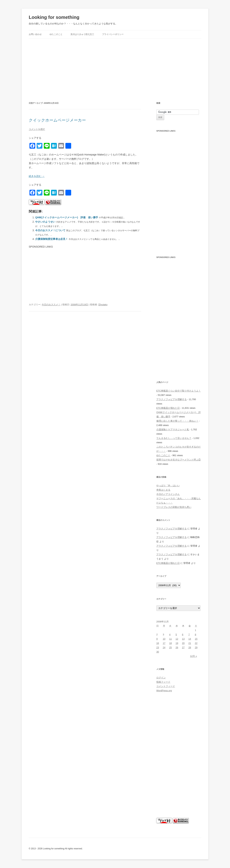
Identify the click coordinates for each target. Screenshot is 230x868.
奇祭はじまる (163, 490)
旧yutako (103, 305)
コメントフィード (166, 686)
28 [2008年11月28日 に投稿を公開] (190, 647)
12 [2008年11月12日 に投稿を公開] (177, 639)
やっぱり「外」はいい (168, 486)
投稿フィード (163, 682)
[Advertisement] (115, 65)
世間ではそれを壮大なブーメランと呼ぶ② (179, 460)
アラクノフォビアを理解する (172, 399)
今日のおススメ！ (51, 305)
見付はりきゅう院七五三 (82, 34)
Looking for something (54, 17)
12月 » (194, 656)
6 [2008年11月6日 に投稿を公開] (183, 635)
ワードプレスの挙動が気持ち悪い (174, 507)
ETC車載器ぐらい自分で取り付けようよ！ (179, 391)
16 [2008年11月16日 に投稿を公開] (158, 643)
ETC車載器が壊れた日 (168, 408)
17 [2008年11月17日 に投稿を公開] (164, 643)
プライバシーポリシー (113, 34)
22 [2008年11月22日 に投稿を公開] (196, 643)
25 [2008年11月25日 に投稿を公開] (170, 647)
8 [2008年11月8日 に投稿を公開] (195, 635)
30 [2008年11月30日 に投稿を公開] (158, 652)
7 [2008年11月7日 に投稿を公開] (189, 635)
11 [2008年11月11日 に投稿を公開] (170, 639)
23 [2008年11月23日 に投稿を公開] (158, 647)
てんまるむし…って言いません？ (174, 438)
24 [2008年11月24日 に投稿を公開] (164, 647)
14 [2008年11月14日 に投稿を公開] (190, 639)
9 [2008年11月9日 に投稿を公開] (157, 639)
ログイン (161, 678)
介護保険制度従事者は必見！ (52, 239)
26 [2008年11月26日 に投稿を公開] (177, 647)
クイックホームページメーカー (57, 120)
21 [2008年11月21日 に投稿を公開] (190, 643)
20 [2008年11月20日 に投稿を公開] (183, 643)
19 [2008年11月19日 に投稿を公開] (177, 643)
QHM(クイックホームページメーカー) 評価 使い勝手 (67, 217)
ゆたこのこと (56, 34)
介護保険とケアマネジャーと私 (173, 430)
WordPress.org (164, 691)
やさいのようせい (45, 222)
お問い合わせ (35, 34)
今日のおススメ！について (50, 230)
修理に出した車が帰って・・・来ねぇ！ (177, 421)
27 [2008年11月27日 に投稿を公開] (183, 647)
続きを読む (37, 176)
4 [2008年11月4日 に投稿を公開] (170, 635)
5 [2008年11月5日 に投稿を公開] (176, 635)
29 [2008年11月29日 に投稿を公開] (196, 647)
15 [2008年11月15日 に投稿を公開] (196, 639)
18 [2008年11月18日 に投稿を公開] (170, 643)
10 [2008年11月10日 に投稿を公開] (164, 639)
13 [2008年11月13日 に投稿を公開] (183, 639)
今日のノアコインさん (168, 494)
